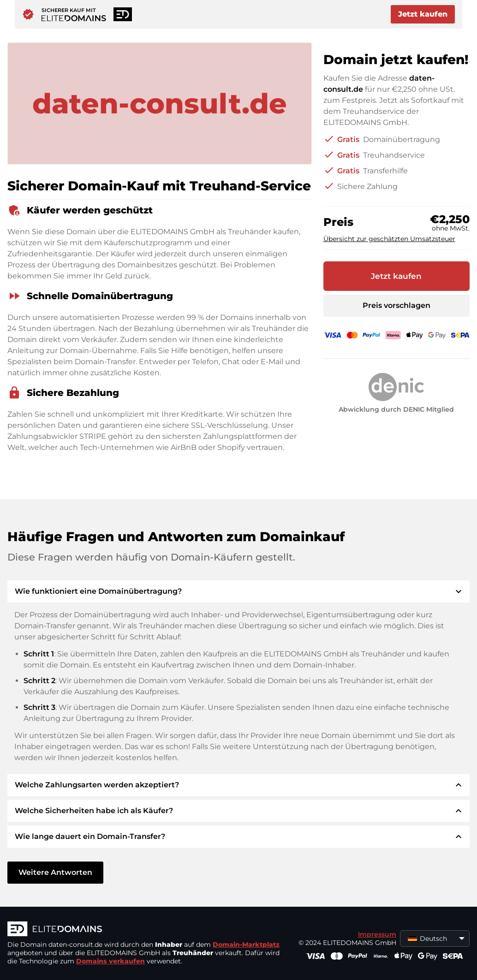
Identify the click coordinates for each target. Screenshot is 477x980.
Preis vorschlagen (397, 305)
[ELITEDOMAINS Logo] (146, 930)
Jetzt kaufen (423, 14)
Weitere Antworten (55, 872)
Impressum (377, 934)
